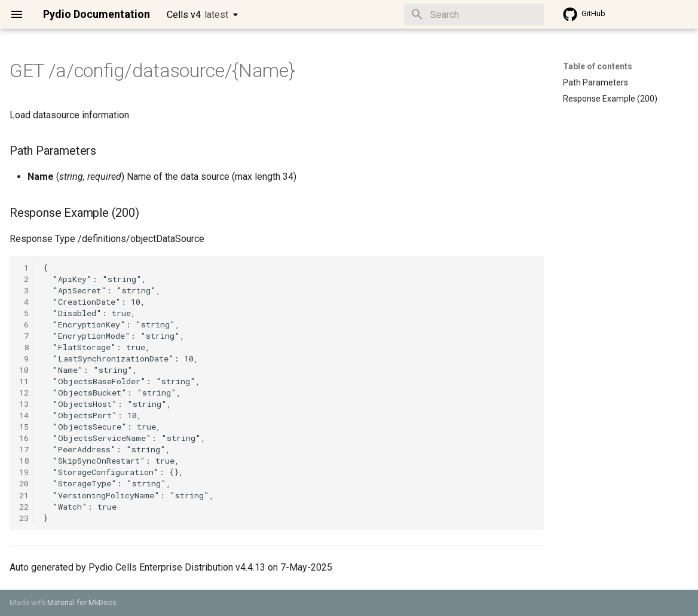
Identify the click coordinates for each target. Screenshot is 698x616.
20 (24, 483)
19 (24, 472)
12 (24, 393)
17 (24, 449)
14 (24, 415)
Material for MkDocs (82, 603)
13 (24, 404)
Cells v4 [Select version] (198, 15)
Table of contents (598, 66)
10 (24, 370)
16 (24, 438)
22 (24, 507)
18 (24, 461)
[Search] (474, 14)
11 (24, 381)
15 (24, 427)
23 (24, 518)
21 (24, 495)
